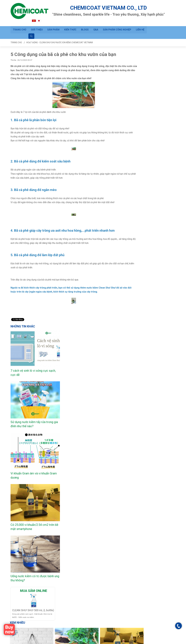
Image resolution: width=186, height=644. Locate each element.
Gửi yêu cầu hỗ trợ (47, 601)
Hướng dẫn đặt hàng (48, 605)
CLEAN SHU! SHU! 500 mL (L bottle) (33, 468)
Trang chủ (20, 24)
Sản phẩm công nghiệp (116, 24)
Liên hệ (140, 24)
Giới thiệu (37, 24)
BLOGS (84, 24)
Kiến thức (70, 24)
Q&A (95, 24)
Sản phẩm (53, 24)
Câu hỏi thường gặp (48, 597)
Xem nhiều (17, 480)
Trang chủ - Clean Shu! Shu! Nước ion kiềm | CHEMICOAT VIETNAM (103, 641)
